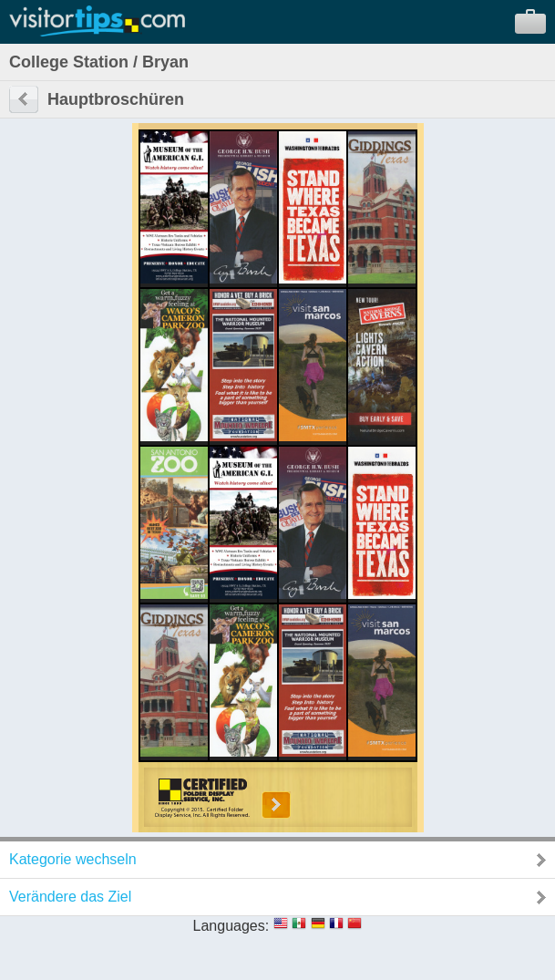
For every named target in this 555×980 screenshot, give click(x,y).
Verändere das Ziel (70, 897)
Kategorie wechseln (73, 859)
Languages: (231, 926)
